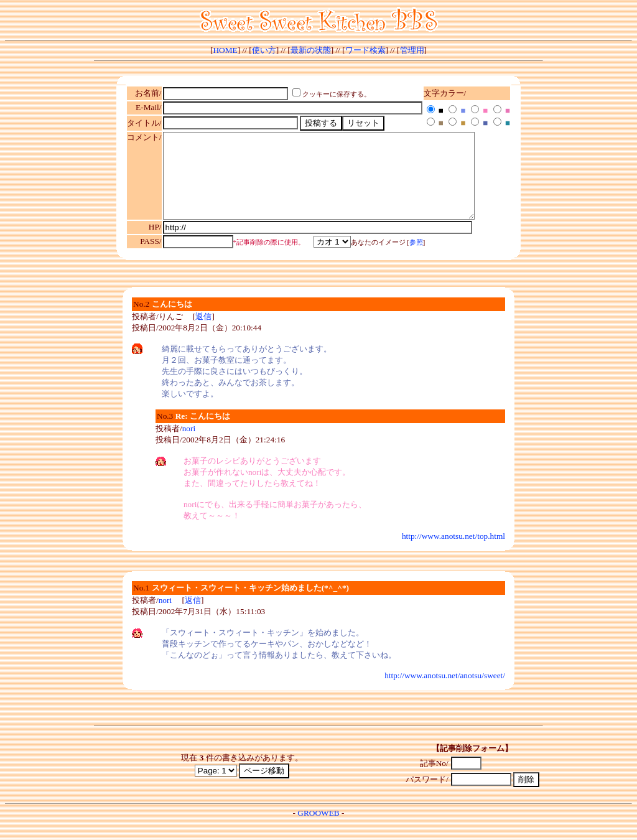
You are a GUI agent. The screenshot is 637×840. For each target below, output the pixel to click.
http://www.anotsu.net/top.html (453, 553)
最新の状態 (311, 50)
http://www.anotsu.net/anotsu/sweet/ (445, 692)
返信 (203, 333)
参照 (416, 259)
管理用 (412, 50)
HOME (225, 50)
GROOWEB (318, 830)
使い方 (264, 50)
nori (189, 445)
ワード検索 (365, 50)
